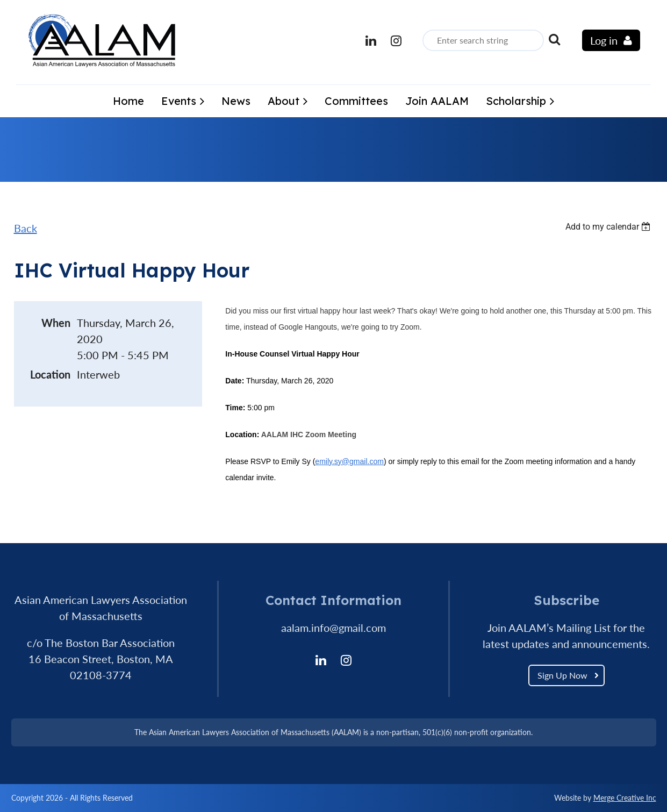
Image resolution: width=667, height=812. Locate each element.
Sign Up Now (562, 675)
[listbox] (609, 227)
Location (50, 374)
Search (554, 39)
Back (26, 228)
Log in (604, 40)
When (56, 323)
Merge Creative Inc (625, 798)
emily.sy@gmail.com (349, 461)
